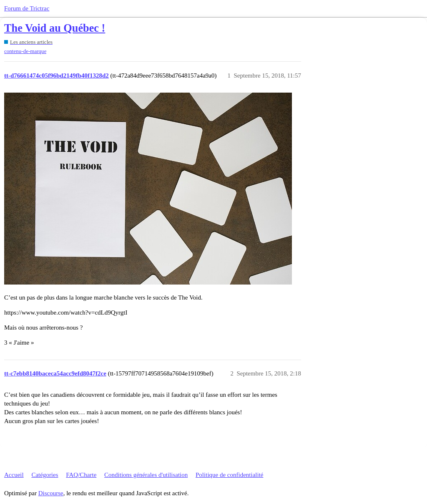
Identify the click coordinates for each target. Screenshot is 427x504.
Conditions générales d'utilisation (146, 475)
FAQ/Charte (81, 475)
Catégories (45, 475)
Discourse (51, 493)
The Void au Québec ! (55, 28)
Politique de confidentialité (229, 475)
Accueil (14, 475)
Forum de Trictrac (27, 8)
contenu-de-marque (25, 51)
